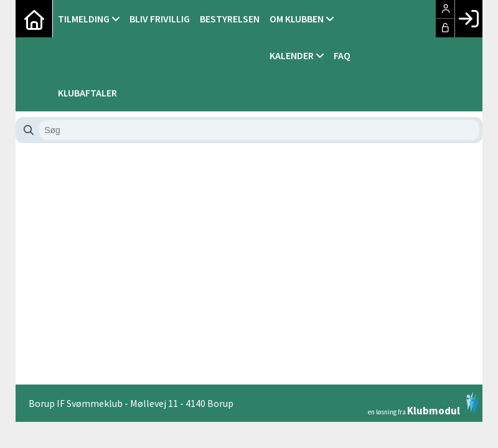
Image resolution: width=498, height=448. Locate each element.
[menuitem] (34, 19)
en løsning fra (424, 404)
